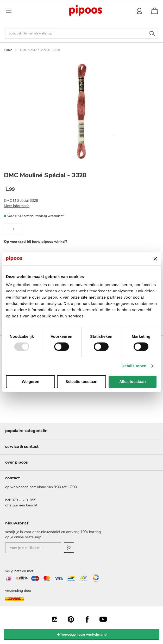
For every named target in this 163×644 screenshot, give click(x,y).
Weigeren (31, 382)
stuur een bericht (23, 505)
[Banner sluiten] (155, 259)
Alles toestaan (133, 382)
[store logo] (85, 11)
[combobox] (81, 33)
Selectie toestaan (82, 382)
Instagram (57, 619)
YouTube (106, 619)
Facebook (90, 619)
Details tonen (134, 366)
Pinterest (73, 619)
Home (8, 50)
